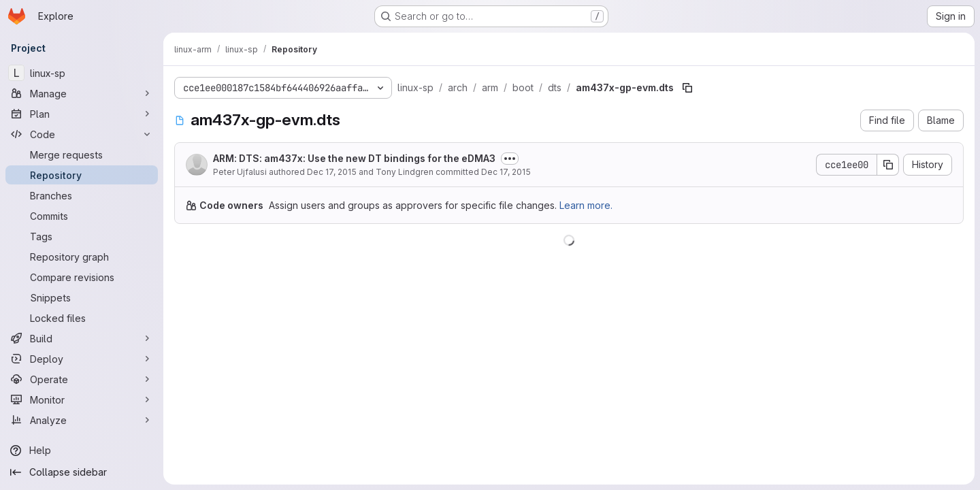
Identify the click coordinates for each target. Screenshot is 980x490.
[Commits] (82, 216)
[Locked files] (82, 318)
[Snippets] (82, 297)
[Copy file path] (687, 88)
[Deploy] (82, 359)
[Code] (82, 134)
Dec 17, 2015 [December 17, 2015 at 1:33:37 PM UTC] (332, 172)
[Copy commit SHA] (888, 165)
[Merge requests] (82, 154)
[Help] (82, 451)
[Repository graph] (82, 257)
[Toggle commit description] (510, 159)
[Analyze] (82, 420)
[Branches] (82, 195)
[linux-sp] (82, 73)
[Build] (82, 338)
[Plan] (82, 114)
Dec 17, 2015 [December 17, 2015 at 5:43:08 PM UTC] (506, 172)
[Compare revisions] (82, 277)
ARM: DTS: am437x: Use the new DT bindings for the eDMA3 (354, 158)
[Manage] (82, 93)
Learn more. (586, 205)
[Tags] (82, 236)
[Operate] (82, 379)
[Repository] (82, 175)
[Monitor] (82, 399)
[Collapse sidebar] (82, 472)
